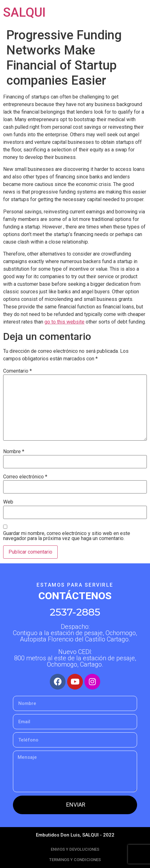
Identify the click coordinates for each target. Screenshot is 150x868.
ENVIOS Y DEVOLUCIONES (75, 849)
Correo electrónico (25, 477)
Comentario (17, 371)
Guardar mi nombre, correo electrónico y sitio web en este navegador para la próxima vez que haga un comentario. (67, 536)
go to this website (64, 322)
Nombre (14, 452)
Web (8, 502)
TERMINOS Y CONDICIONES (75, 860)
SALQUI (24, 12)
